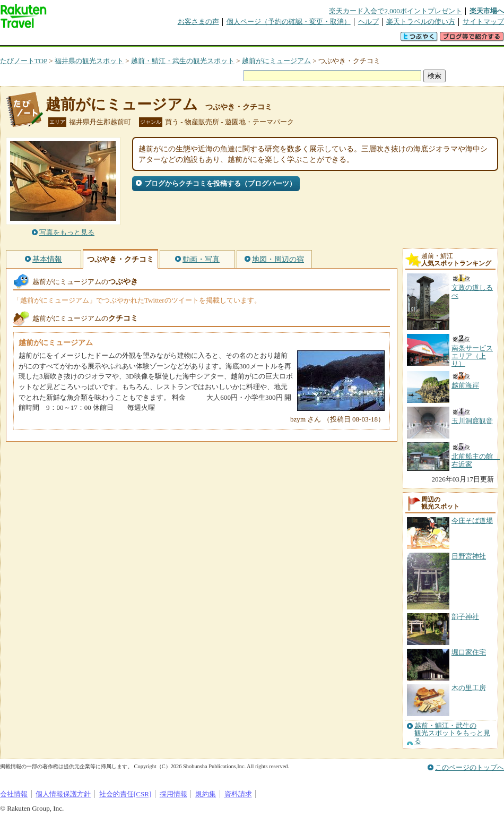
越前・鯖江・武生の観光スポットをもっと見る (452, 733)
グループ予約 (211, 40)
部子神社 (465, 617)
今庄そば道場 (472, 521)
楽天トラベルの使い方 (421, 22)
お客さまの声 (198, 22)
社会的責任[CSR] (125, 794)
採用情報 (173, 794)
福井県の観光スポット (89, 61)
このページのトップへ (470, 767)
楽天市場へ (487, 11)
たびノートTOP (24, 61)
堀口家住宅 (469, 652)
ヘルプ (368, 22)
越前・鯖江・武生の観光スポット (183, 61)
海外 (81, 40)
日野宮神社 (469, 556)
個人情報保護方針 (63, 794)
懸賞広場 (124, 40)
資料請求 (238, 794)
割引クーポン (168, 40)
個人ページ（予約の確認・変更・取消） (289, 22)
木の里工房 (469, 688)
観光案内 (255, 40)
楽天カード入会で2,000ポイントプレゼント (396, 11)
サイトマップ (483, 22)
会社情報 (14, 794)
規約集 (206, 794)
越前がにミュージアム (276, 61)
